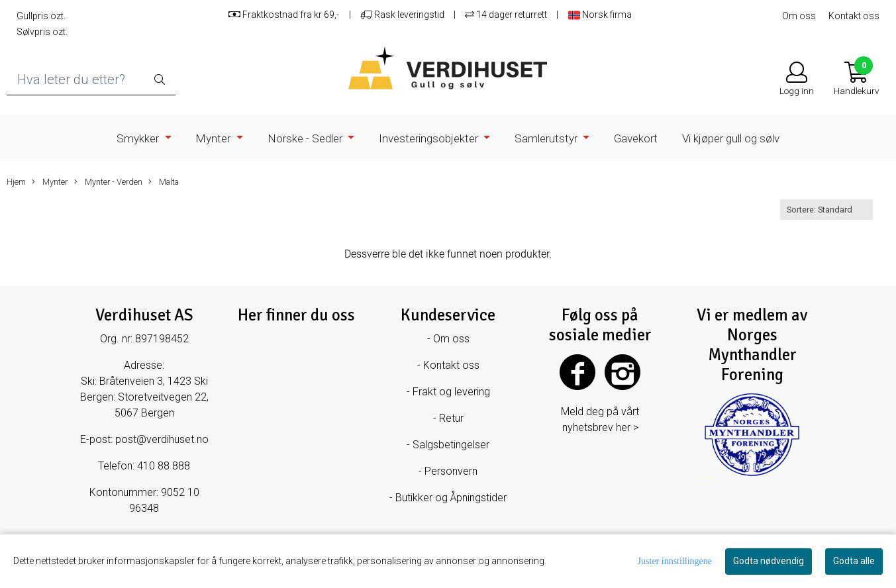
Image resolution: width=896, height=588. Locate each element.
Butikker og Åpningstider (451, 498)
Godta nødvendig (769, 561)
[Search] (91, 80)
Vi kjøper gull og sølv (731, 138)
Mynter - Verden (108, 182)
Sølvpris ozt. (42, 32)
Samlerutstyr (547, 138)
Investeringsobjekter (430, 138)
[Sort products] (826, 210)
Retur (451, 418)
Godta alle (854, 561)
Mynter (214, 138)
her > (627, 427)
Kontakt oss (854, 16)
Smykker (139, 138)
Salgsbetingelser (451, 445)
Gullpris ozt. (41, 16)
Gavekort (636, 138)
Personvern (451, 471)
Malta (164, 182)
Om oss (799, 16)
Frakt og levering (451, 392)
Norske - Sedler (306, 138)
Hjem (16, 182)
